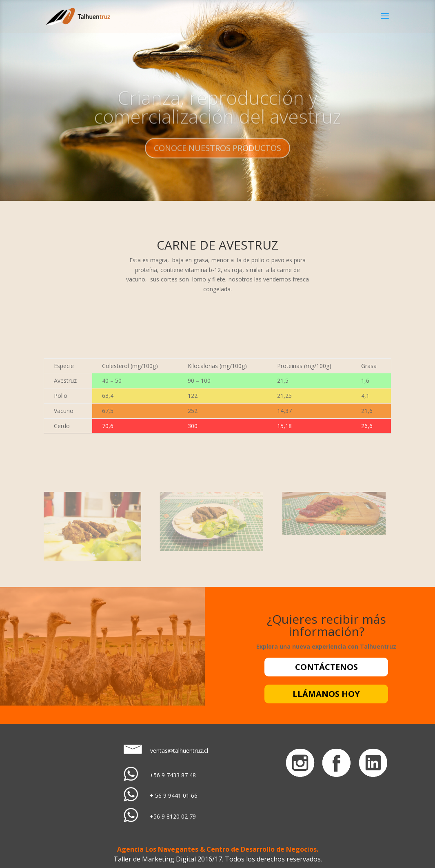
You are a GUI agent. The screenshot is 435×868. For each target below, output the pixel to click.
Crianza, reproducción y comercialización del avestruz (217, 114)
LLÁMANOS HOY (326, 694)
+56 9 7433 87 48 (173, 775)
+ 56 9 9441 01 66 (174, 795)
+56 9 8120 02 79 (173, 816)
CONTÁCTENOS (326, 667)
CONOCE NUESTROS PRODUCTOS (217, 155)
